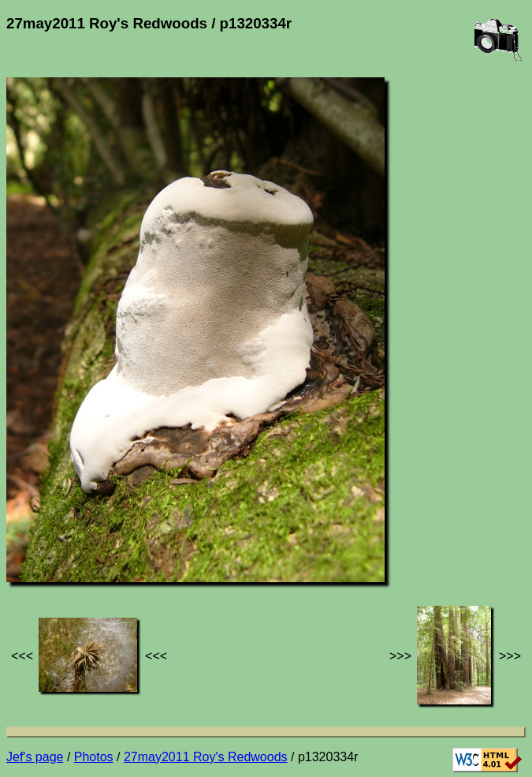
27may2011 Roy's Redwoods (206, 757)
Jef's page (35, 757)
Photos (94, 757)
